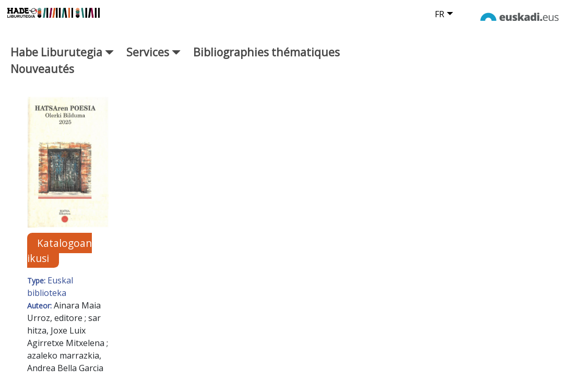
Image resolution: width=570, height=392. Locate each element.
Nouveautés (42, 69)
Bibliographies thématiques (266, 52)
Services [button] (153, 52)
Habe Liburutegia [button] (62, 52)
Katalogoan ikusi (60, 251)
